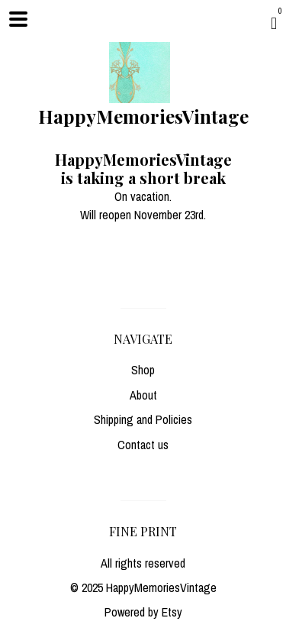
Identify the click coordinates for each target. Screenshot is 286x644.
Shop (143, 370)
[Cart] (274, 23)
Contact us (143, 445)
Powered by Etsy (143, 612)
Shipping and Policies (143, 419)
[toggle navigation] (18, 19)
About (143, 395)
